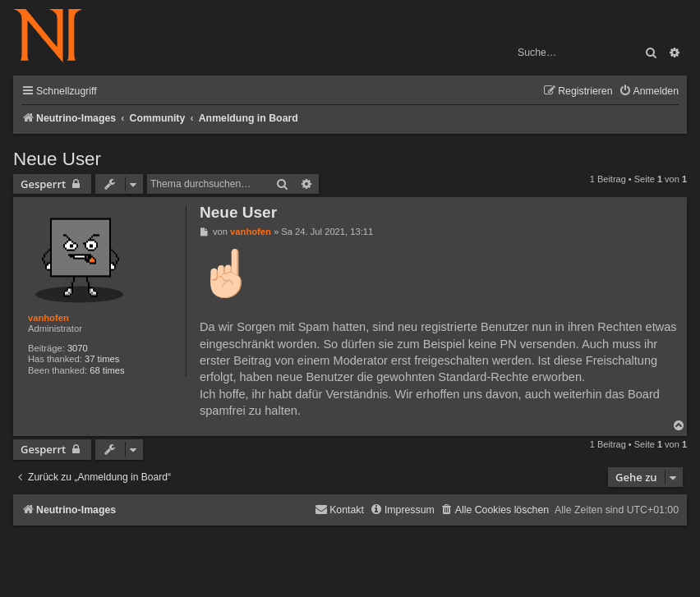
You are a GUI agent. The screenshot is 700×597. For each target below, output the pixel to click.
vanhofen (48, 318)
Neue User (57, 159)
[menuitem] (649, 92)
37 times (102, 359)
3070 (78, 348)
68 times (107, 370)
